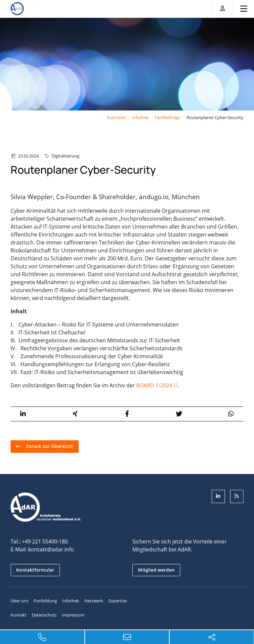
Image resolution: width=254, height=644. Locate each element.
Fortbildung (45, 601)
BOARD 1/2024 (154, 385)
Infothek (140, 117)
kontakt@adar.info (51, 549)
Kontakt (19, 615)
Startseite (116, 117)
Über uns (20, 601)
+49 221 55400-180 (45, 541)
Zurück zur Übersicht (49, 446)
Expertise (118, 601)
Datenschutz (44, 615)
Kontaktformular (35, 570)
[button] (23, 414)
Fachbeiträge (168, 117)
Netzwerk (94, 601)
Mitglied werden (156, 570)
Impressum (73, 615)
